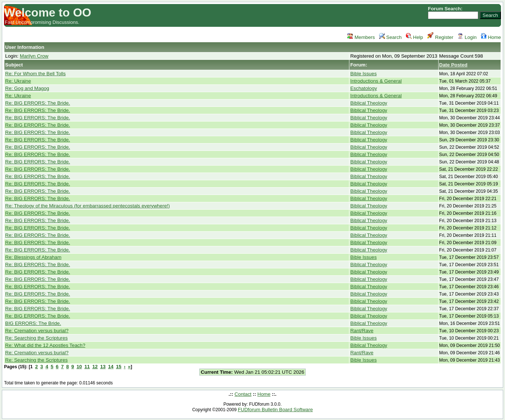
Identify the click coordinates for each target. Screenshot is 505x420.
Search (390, 37)
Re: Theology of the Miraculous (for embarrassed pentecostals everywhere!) (88, 206)
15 (119, 367)
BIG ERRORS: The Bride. (33, 323)
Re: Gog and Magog (27, 88)
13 (103, 367)
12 (95, 367)
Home (491, 37)
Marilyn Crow (34, 56)
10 (79, 367)
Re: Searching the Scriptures (36, 338)
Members (361, 37)
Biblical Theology (369, 103)
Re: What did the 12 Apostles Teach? (45, 345)
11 (87, 367)
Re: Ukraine (18, 81)
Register (440, 37)
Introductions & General (376, 81)
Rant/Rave (362, 331)
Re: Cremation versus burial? (37, 331)
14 (111, 367)
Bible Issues (363, 74)
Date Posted (453, 65)
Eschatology (364, 88)
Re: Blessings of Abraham (33, 257)
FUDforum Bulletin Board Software (275, 410)
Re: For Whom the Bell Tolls (35, 74)
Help (415, 37)
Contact (243, 394)
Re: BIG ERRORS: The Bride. (38, 103)
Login (467, 37)
